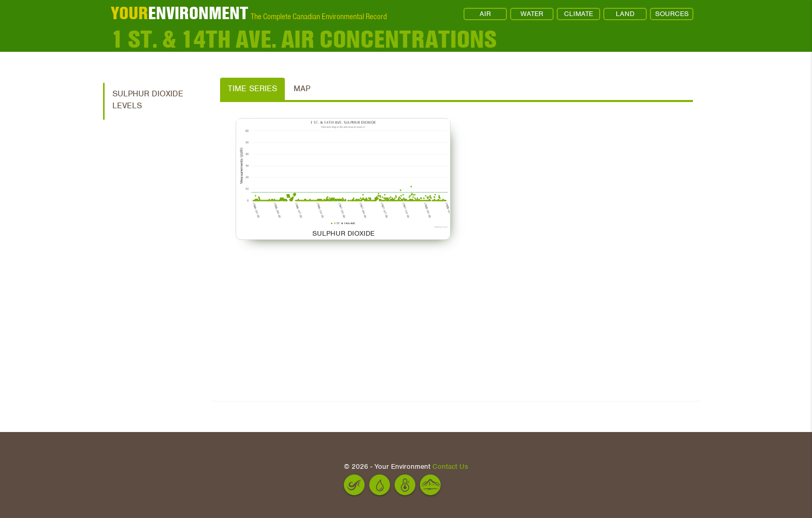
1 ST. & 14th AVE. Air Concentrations (304, 39)
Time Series (252, 89)
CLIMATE (578, 14)
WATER (532, 14)
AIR (485, 14)
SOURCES (672, 14)
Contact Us (450, 466)
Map (302, 89)
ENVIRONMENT (179, 13)
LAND (625, 14)
